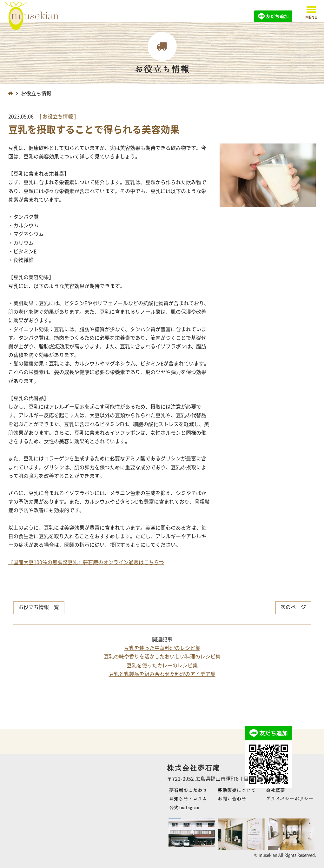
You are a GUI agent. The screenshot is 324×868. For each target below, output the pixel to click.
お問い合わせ (232, 799)
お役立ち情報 (58, 116)
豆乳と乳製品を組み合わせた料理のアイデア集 (162, 674)
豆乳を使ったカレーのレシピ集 (162, 665)
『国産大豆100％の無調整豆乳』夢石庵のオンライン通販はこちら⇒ (86, 562)
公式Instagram (184, 808)
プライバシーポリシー (290, 799)
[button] (311, 13)
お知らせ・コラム (188, 799)
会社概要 (275, 790)
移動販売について (237, 790)
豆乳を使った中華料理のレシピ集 (162, 648)
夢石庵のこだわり (188, 790)
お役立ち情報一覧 (39, 607)
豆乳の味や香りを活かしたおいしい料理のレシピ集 (162, 656)
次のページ (293, 607)
